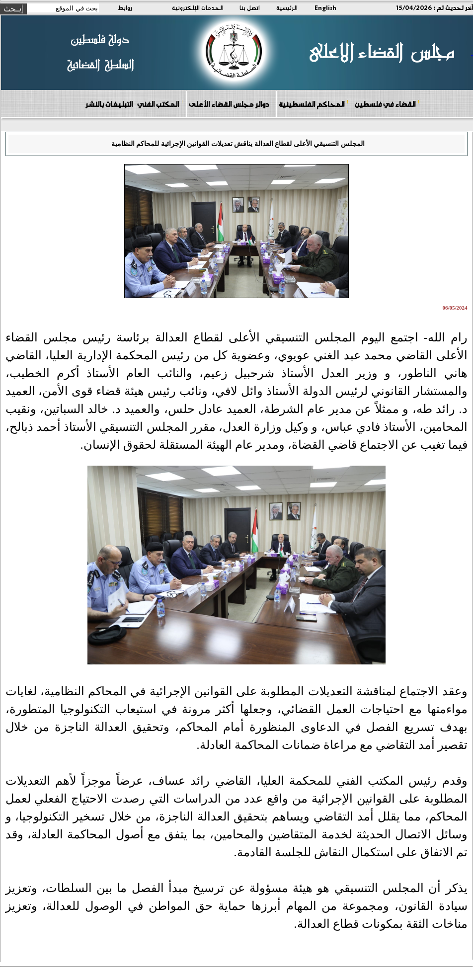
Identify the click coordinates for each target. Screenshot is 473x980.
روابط (125, 7)
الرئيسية (287, 7)
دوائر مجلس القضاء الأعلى (231, 104)
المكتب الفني (160, 104)
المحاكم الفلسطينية (314, 104)
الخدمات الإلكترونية (198, 7)
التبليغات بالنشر (109, 104)
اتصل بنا (250, 7)
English (325, 7)
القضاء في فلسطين (387, 104)
